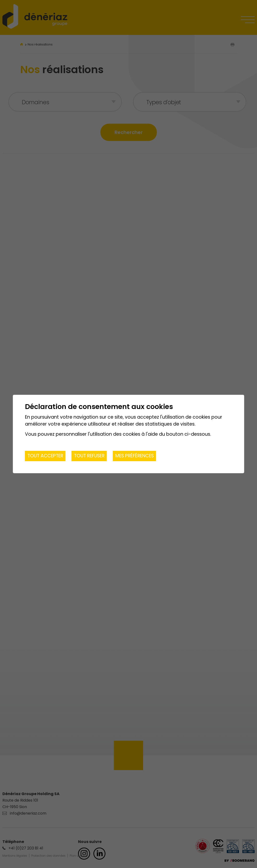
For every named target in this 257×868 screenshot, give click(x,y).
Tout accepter (45, 456)
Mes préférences (135, 456)
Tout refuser (89, 456)
